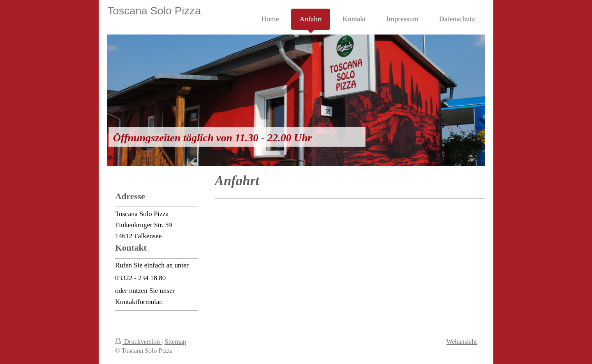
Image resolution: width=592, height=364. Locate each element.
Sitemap (175, 342)
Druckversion (138, 342)
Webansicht (462, 342)
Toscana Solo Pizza (154, 11)
